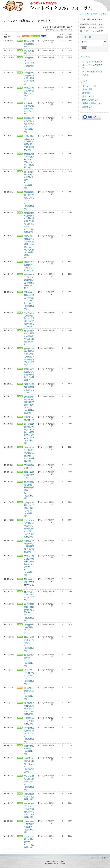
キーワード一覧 (89, 86)
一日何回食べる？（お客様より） (29, 721)
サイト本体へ (93, 14)
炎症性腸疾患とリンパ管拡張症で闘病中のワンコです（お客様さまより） (29, 405)
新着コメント (88, 96)
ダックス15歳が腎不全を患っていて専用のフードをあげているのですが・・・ (29, 357)
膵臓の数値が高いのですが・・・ (29, 475)
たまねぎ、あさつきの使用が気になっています (29, 108)
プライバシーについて (100, 858)
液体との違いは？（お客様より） (29, 796)
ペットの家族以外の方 (92, 72)
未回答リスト (88, 107)
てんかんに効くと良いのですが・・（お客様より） (29, 842)
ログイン (105, 14)
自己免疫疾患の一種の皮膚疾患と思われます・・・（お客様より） (29, 612)
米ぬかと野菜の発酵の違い (29, 44)
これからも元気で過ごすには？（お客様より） (29, 827)
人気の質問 (87, 89)
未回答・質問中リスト (92, 103)
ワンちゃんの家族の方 (92, 62)
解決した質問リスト (91, 100)
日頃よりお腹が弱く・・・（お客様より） (29, 660)
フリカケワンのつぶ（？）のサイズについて (29, 63)
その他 (85, 75)
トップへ (81, 14)
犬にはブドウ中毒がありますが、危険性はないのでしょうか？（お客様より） (29, 528)
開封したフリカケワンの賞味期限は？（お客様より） (29, 546)
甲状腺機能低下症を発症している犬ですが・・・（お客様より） (29, 200)
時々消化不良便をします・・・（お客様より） (29, 693)
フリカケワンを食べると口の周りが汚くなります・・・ (29, 78)
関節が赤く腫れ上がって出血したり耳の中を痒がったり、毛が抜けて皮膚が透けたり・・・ (29, 247)
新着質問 (86, 93)
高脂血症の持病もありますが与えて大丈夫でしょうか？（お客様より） (29, 300)
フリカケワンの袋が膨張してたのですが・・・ (29, 93)
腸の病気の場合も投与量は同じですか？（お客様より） (29, 708)
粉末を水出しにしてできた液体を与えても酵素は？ (29, 374)
